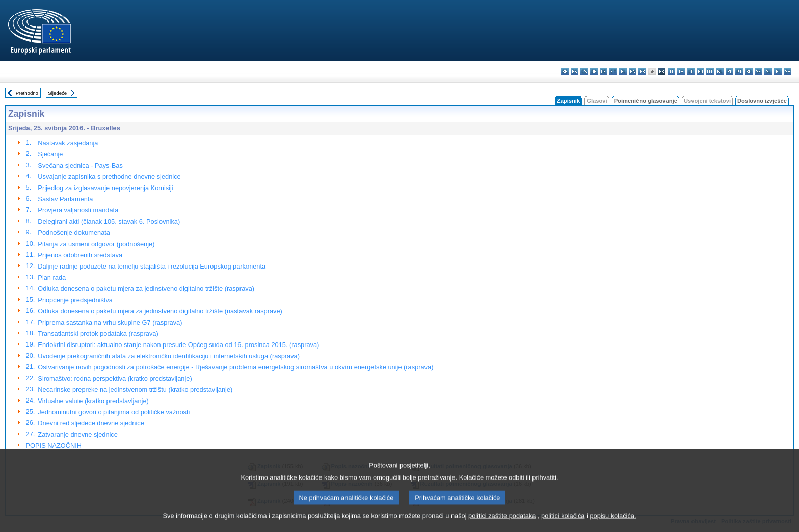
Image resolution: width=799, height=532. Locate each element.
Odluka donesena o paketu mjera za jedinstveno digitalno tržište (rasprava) (146, 289)
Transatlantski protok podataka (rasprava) (98, 334)
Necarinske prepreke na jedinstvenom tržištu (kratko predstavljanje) (135, 390)
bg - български (565, 72)
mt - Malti (710, 72)
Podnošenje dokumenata (74, 233)
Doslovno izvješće (762, 101)
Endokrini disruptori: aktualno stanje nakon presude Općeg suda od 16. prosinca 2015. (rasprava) (178, 345)
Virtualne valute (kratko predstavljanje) (93, 401)
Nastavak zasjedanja (68, 143)
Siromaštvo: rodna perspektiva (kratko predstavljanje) (115, 378)
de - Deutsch (604, 72)
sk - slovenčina (758, 72)
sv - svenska (788, 72)
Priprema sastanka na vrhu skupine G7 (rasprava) (110, 322)
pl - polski (729, 72)
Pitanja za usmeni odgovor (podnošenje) (96, 244)
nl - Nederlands (720, 72)
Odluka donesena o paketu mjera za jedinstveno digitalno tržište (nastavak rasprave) (160, 311)
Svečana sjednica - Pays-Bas (80, 165)
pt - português (739, 72)
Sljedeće (57, 93)
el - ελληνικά (623, 72)
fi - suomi (778, 72)
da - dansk (594, 72)
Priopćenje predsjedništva (75, 300)
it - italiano (671, 72)
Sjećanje (50, 154)
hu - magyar (700, 72)
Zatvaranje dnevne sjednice (78, 434)
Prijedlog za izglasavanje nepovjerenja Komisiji (105, 188)
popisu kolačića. (613, 524)
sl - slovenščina (768, 72)
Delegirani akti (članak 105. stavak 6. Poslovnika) (109, 221)
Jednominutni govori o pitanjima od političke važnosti (114, 412)
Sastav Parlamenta (65, 199)
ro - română (749, 72)
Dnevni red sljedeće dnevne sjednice (91, 423)
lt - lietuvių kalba (691, 72)
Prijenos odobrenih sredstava (80, 255)
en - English (633, 72)
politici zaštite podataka (502, 524)
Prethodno (27, 93)
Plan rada (52, 277)
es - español (575, 72)
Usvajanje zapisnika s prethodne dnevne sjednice (109, 177)
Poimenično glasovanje (646, 101)
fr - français (642, 72)
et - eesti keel (613, 72)
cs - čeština (584, 72)
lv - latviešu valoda (681, 72)
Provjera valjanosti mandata (78, 210)
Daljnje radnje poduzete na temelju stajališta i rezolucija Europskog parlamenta (152, 266)
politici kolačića (563, 524)
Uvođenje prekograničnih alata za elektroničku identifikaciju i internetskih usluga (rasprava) (169, 356)
